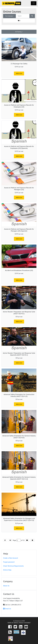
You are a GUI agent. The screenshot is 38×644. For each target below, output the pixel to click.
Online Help (7, 570)
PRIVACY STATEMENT (25, 623)
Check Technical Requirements (13, 566)
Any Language (9, 16)
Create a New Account (11, 558)
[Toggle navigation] (34, 3)
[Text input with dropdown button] (23, 16)
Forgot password (9, 562)
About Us (6, 586)
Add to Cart (19, 73)
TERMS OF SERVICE (13, 623)
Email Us (7, 609)
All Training (19, 32)
